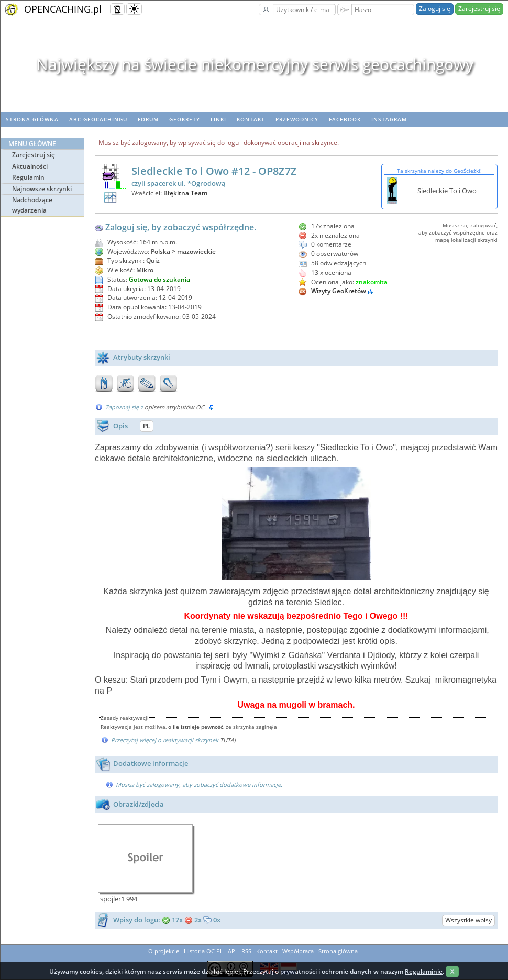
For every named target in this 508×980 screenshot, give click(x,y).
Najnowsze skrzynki (42, 189)
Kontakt (251, 119)
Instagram (389, 119)
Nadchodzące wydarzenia (32, 205)
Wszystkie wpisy (468, 920)
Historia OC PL (203, 951)
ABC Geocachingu (98, 119)
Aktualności (30, 166)
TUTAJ (228, 740)
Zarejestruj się (479, 9)
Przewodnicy (297, 119)
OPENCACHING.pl (63, 9)
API (232, 951)
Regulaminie (424, 971)
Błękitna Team (185, 193)
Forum (148, 119)
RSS (246, 951)
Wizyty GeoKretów (339, 291)
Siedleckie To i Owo (447, 191)
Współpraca (298, 951)
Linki (218, 119)
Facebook (345, 119)
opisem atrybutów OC (174, 407)
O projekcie (164, 951)
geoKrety (185, 119)
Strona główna (32, 119)
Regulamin (28, 177)
